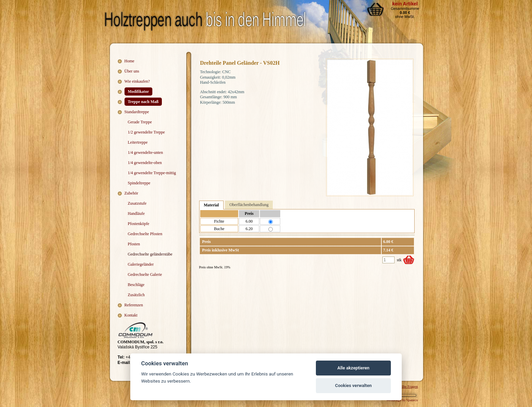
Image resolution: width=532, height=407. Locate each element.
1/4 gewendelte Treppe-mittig (152, 173)
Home (129, 61)
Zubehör (131, 193)
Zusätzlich (136, 295)
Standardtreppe (137, 112)
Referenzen (134, 305)
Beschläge (136, 285)
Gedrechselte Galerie (145, 274)
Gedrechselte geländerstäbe (150, 254)
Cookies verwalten (354, 385)
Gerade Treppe (140, 122)
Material (212, 205)
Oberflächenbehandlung (249, 205)
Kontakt (131, 315)
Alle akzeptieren (353, 368)
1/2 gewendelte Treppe (146, 132)
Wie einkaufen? (137, 81)
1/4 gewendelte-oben (145, 163)
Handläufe (136, 213)
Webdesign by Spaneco (402, 400)
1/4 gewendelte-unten (146, 152)
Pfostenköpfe (139, 224)
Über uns (132, 71)
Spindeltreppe (139, 183)
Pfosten (134, 244)
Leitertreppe (138, 142)
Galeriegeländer (141, 264)
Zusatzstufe (137, 203)
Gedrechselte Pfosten (145, 234)
